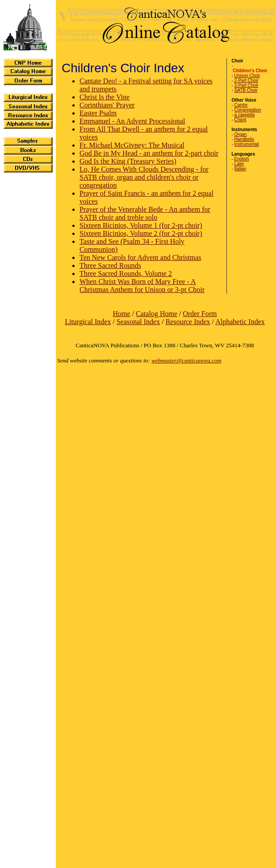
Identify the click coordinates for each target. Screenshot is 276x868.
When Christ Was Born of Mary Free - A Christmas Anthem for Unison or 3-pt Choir (142, 286)
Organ (241, 134)
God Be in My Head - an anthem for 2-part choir (149, 153)
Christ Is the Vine (105, 97)
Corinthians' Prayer (107, 105)
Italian (240, 169)
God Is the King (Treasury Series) (128, 161)
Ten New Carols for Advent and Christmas (140, 257)
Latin (239, 164)
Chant (240, 120)
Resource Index (188, 322)
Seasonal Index (138, 322)
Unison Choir (247, 76)
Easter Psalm (98, 113)
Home (122, 314)
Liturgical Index (88, 322)
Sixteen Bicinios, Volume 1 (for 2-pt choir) (141, 225)
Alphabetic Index (240, 322)
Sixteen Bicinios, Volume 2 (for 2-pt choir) (141, 233)
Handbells (244, 139)
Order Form (200, 314)
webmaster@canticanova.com (186, 360)
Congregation (248, 110)
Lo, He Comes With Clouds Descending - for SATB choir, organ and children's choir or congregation (144, 177)
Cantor (241, 105)
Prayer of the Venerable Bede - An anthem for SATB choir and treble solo (145, 213)
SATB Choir (246, 90)
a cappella (245, 115)
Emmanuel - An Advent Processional (132, 121)
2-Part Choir (247, 80)
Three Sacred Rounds (110, 265)
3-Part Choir (247, 85)
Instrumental (247, 144)
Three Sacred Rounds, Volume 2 (126, 274)
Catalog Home (157, 314)
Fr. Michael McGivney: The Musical (132, 145)
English (242, 159)
